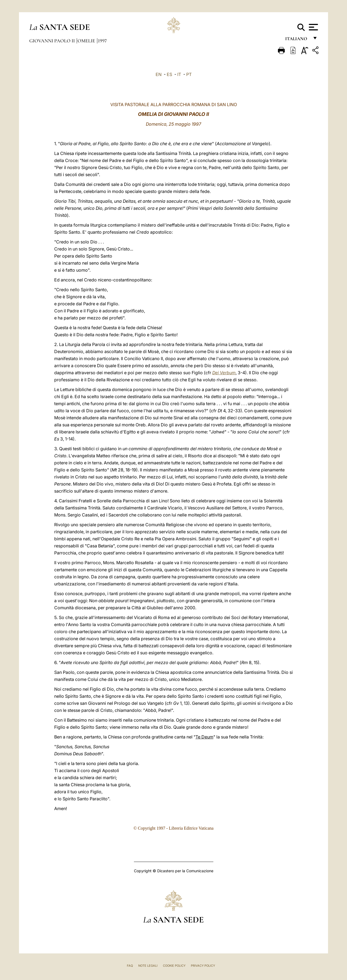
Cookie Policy (174, 966)
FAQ (130, 966)
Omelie (87, 41)
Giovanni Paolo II (53, 41)
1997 (102, 41)
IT (179, 74)
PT (189, 74)
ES (169, 74)
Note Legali (148, 966)
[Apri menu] (313, 27)
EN (159, 74)
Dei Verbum (224, 373)
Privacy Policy (203, 966)
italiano (297, 40)
